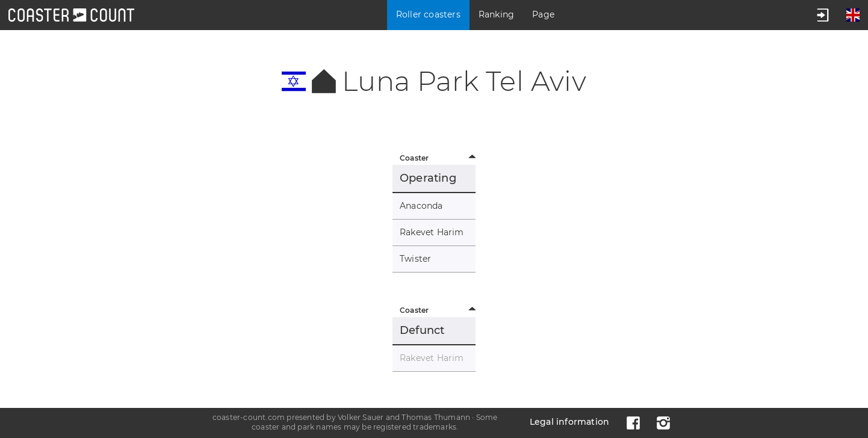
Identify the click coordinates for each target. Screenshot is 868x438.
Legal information (569, 422)
